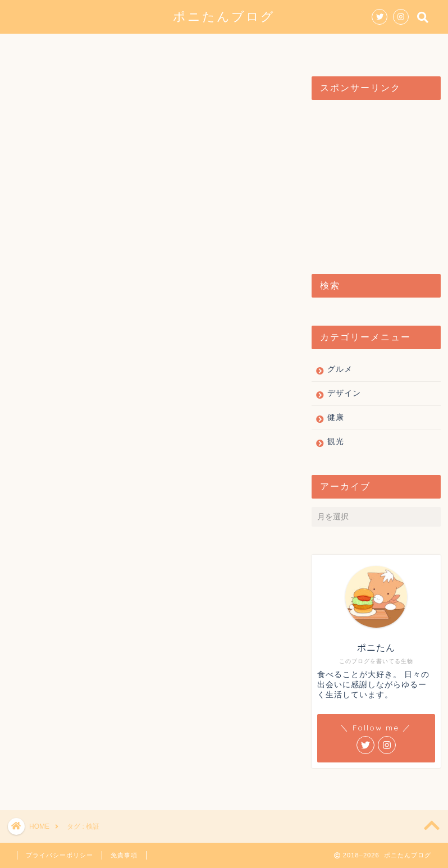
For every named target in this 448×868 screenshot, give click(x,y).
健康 (307, 47)
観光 (260, 47)
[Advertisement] (373, 181)
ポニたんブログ (224, 16)
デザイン (205, 47)
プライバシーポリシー (60, 855)
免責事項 (124, 855)
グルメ (146, 47)
